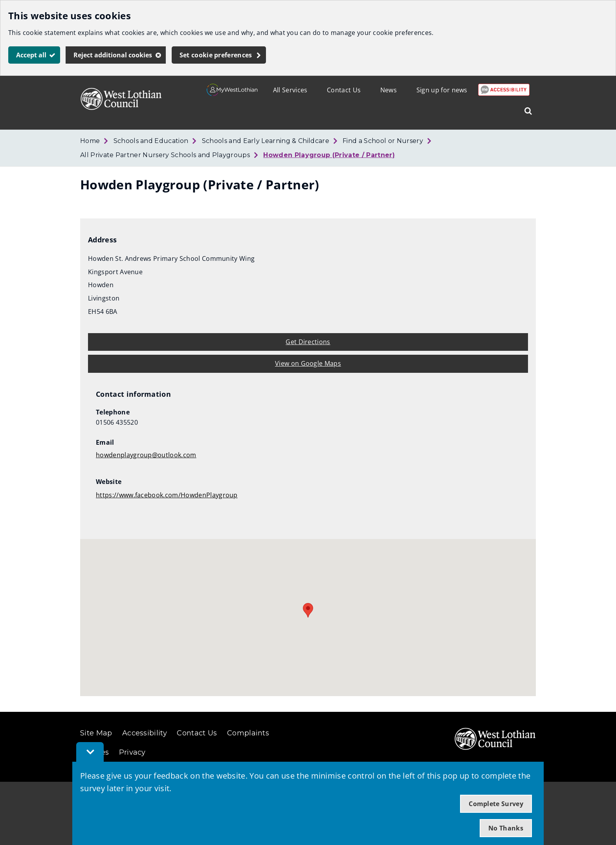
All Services (290, 90)
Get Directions (308, 342)
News (389, 90)
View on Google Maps (308, 363)
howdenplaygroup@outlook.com (146, 455)
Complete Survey (496, 804)
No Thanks (506, 828)
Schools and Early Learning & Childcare (266, 141)
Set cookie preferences (216, 55)
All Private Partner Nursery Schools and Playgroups (165, 155)
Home (90, 141)
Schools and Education (151, 141)
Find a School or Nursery (383, 141)
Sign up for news (442, 90)
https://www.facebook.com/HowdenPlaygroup (167, 495)
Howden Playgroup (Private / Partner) (329, 155)
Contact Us (344, 90)
